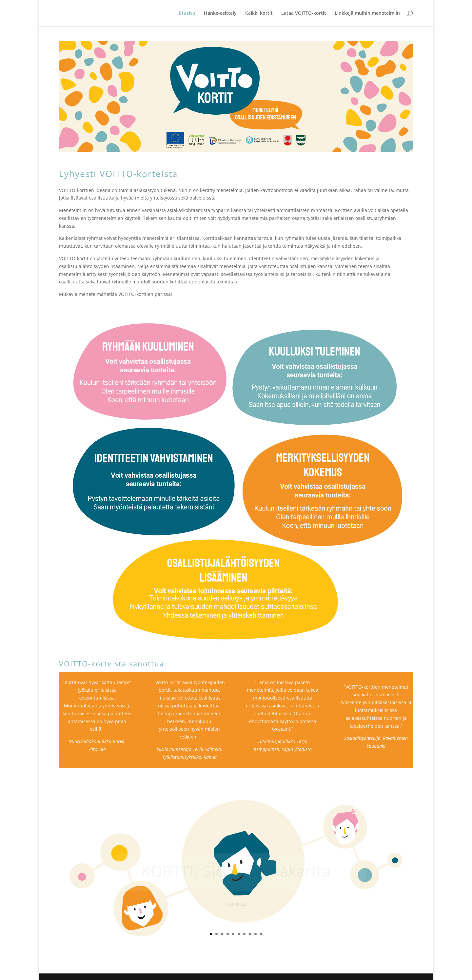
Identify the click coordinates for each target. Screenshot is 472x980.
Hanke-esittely (220, 13)
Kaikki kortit (259, 13)
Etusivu (187, 13)
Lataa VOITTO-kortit (304, 13)
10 (261, 934)
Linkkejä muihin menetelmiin (367, 13)
